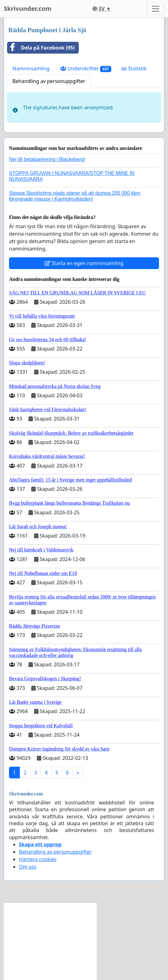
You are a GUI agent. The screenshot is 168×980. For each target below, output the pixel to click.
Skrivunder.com (28, 9)
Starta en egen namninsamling (84, 263)
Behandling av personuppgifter (49, 81)
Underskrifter (86, 69)
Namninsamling (31, 68)
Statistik (134, 68)
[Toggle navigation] (156, 9)
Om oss (28, 867)
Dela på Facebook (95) (41, 48)
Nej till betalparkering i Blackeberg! (47, 159)
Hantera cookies (38, 859)
